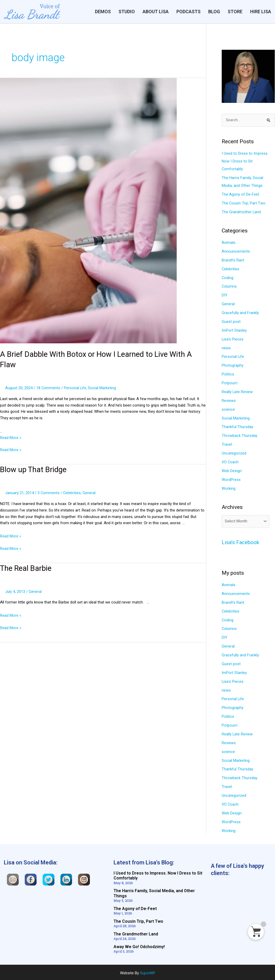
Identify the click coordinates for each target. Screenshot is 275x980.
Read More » (11, 437)
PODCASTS (188, 12)
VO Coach (230, 461)
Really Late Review (237, 391)
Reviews (229, 400)
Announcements (236, 251)
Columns (229, 286)
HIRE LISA (261, 12)
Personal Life (75, 387)
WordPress (231, 479)
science (228, 409)
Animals (229, 243)
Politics (228, 374)
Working (229, 487)
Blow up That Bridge (35, 469)
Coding (228, 278)
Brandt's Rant (233, 260)
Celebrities (72, 492)
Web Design (232, 470)
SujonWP (148, 971)
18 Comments (48, 387)
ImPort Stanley (234, 330)
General (90, 492)
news (226, 347)
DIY (225, 295)
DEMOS (103, 12)
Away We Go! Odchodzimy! (139, 945)
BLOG (214, 12)
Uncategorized (234, 452)
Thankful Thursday (237, 426)
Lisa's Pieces (233, 339)
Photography (233, 365)
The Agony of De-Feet (241, 194)
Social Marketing (102, 387)
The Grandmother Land (241, 212)
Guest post (231, 321)
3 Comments (49, 492)
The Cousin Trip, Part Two (244, 203)
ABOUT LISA (156, 12)
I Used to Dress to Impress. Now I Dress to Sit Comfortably (245, 161)
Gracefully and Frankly (240, 313)
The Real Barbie (27, 567)
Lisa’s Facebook (241, 542)
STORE (235, 12)
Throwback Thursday (240, 435)
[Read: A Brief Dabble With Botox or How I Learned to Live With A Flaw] (88, 210)
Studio (127, 12)
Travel (227, 444)
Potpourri (230, 382)
